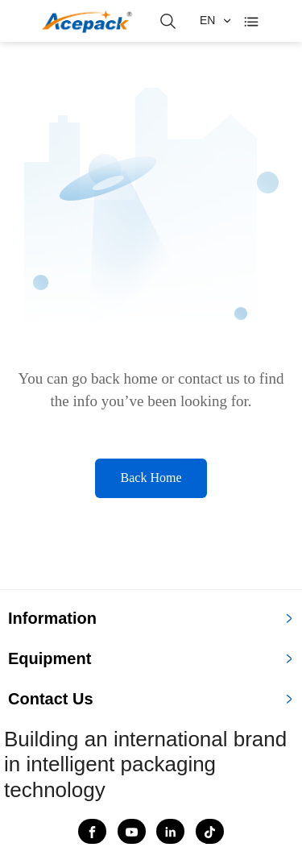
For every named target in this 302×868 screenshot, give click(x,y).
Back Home (151, 478)
